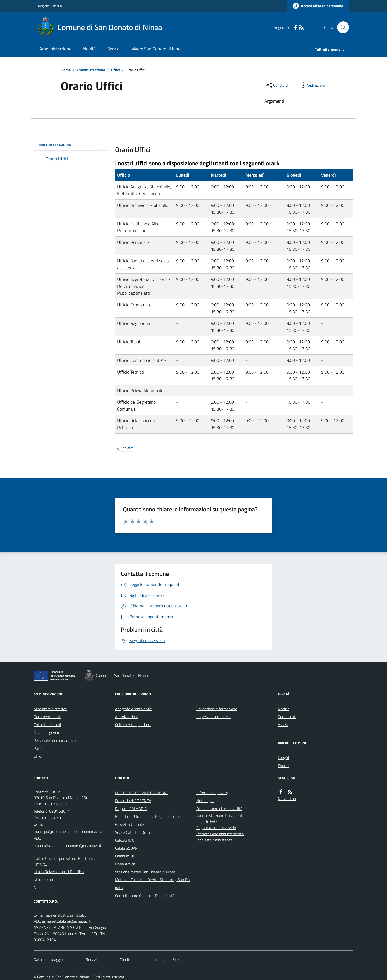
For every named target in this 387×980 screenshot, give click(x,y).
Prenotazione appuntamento (220, 834)
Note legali (205, 801)
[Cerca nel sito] (341, 27)
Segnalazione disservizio (216, 828)
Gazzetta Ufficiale (129, 824)
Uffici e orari (43, 879)
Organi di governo (48, 732)
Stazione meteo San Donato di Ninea (145, 872)
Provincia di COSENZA (133, 801)
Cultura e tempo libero (133, 725)
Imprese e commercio (214, 717)
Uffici (115, 70)
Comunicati (287, 717)
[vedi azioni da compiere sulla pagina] (312, 85)
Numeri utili (43, 887)
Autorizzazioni (126, 717)
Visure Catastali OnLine (134, 832)
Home (66, 70)
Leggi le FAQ (207, 821)
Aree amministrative (50, 709)
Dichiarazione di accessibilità (219, 809)
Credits (125, 959)
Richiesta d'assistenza (214, 840)
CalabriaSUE (125, 856)
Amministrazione (55, 49)
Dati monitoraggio (48, 959)
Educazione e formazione (217, 709)
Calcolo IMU (125, 840)
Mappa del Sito (166, 959)
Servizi (114, 49)
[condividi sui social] (277, 85)
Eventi (283, 766)
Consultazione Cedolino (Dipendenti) (145, 896)
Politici (39, 748)
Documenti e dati (48, 717)
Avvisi (283, 725)
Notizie (284, 709)
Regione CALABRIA (131, 809)
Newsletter (287, 799)
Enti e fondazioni (47, 725)
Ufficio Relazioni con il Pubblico (59, 872)
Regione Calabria (50, 6)
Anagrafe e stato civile (133, 709)
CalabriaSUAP (126, 848)
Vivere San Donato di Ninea (157, 49)
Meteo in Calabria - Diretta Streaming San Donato (152, 884)
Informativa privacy (212, 793)
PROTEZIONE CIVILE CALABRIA (141, 793)
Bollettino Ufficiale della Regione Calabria (149, 816)
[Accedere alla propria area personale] (318, 6)
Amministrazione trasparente (220, 815)
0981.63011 (59, 811)
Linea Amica (125, 864)
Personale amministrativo (55, 740)
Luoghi (283, 758)
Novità (89, 49)
